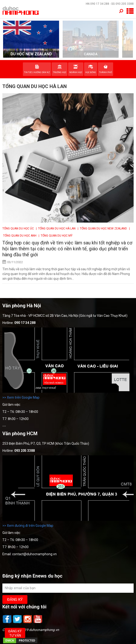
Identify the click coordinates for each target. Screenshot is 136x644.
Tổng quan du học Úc (18, 229)
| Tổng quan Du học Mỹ (55, 236)
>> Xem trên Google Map (21, 397)
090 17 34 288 (100, 4)
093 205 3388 (125, 4)
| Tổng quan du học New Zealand (102, 229)
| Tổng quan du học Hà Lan (55, 229)
